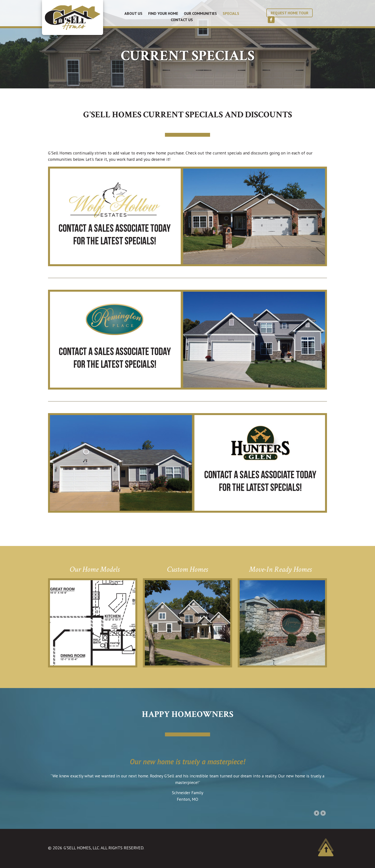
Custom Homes (187, 569)
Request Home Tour (289, 13)
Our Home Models (95, 569)
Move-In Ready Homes (280, 569)
